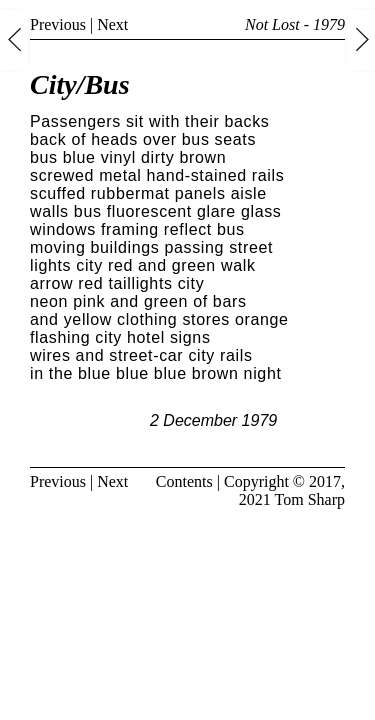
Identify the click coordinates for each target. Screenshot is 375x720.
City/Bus (80, 84)
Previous (58, 24)
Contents (184, 481)
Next (112, 24)
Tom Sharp (310, 499)
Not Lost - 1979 (295, 24)
